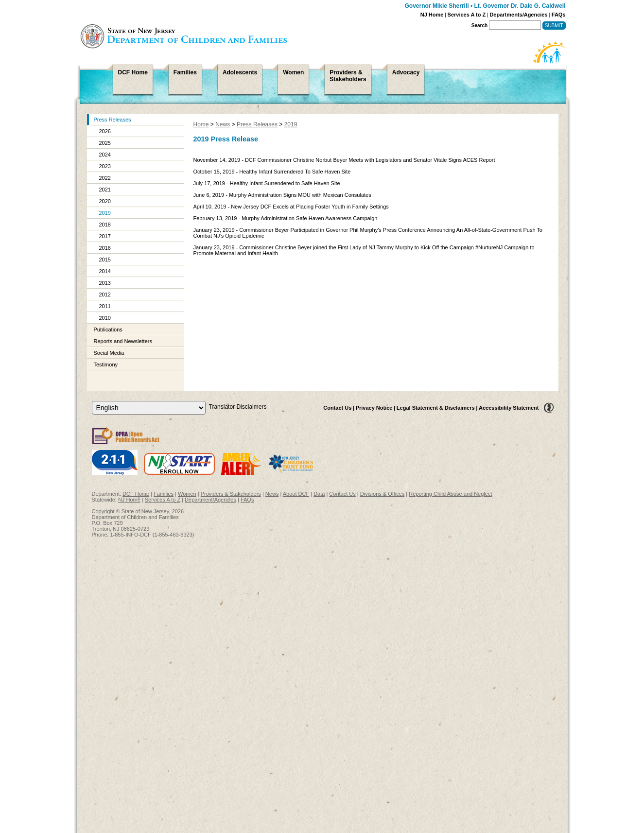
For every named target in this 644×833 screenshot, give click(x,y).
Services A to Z (467, 15)
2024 (105, 155)
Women (187, 494)
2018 (105, 225)
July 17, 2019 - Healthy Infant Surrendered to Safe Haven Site (267, 183)
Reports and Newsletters (123, 341)
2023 (105, 166)
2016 (105, 248)
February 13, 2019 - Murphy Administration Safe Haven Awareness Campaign (286, 218)
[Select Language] (149, 408)
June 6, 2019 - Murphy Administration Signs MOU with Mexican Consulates (282, 195)
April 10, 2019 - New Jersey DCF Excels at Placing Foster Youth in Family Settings (291, 207)
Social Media (109, 353)
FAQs (559, 15)
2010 (105, 318)
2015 (105, 260)
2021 (105, 190)
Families (164, 494)
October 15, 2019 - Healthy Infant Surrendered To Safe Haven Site (272, 172)
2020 (105, 201)
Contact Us (337, 408)
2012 (105, 295)
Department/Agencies (210, 500)
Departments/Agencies (518, 15)
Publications (108, 330)
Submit (554, 26)
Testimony (106, 364)
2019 (105, 213)
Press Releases (113, 120)
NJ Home (432, 15)
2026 (105, 131)
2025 (105, 143)
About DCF (296, 494)
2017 (105, 236)
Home (201, 124)
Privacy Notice (374, 408)
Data (319, 494)
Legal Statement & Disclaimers (436, 408)
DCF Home (136, 494)
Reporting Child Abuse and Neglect (450, 494)
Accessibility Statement (509, 408)
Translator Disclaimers (238, 407)
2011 (105, 306)
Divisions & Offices (383, 494)
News (223, 124)
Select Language (92, 401)
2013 (105, 283)
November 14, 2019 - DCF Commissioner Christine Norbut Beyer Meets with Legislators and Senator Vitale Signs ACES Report (344, 160)
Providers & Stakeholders (231, 494)
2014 (105, 271)
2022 (105, 178)
